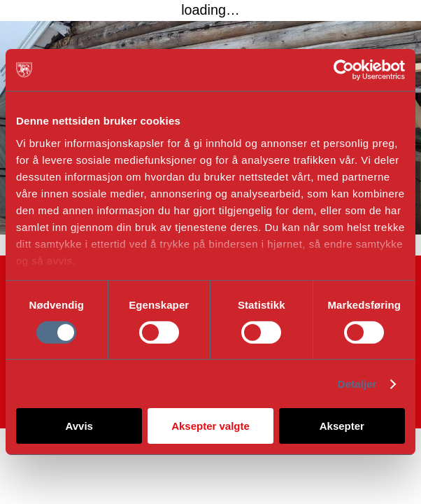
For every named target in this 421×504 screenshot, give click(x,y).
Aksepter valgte (210, 426)
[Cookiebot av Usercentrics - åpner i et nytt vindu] (344, 70)
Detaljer (357, 384)
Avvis (79, 426)
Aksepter (342, 426)
